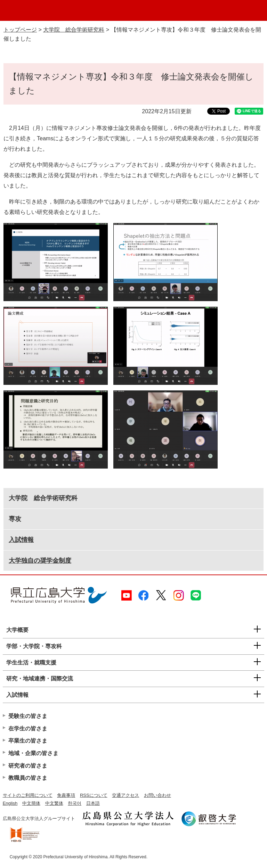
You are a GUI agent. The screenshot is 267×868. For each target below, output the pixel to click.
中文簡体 (31, 803)
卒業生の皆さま (28, 741)
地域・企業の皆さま (33, 753)
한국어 (75, 803)
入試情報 (21, 540)
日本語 (93, 803)
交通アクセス (126, 795)
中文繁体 (54, 803)
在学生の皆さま (28, 729)
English (10, 803)
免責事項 (66, 795)
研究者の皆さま (28, 766)
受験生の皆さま (28, 716)
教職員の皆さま (28, 778)
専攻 (15, 519)
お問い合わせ (157, 795)
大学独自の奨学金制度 (40, 561)
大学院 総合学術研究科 (74, 30)
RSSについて (94, 795)
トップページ (20, 30)
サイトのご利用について (28, 795)
